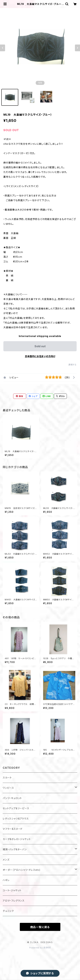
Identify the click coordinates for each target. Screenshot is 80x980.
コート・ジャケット (12, 890)
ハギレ (6, 880)
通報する (72, 365)
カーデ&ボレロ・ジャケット (17, 839)
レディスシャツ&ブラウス (16, 819)
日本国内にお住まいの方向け (40, 356)
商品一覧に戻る (40, 927)
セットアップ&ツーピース (16, 808)
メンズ (6, 860)
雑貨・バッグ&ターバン (15, 849)
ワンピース (8, 788)
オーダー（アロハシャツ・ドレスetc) (22, 870)
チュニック (8, 911)
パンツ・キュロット (12, 798)
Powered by (40, 948)
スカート (7, 778)
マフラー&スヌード (13, 829)
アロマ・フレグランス (14, 901)
